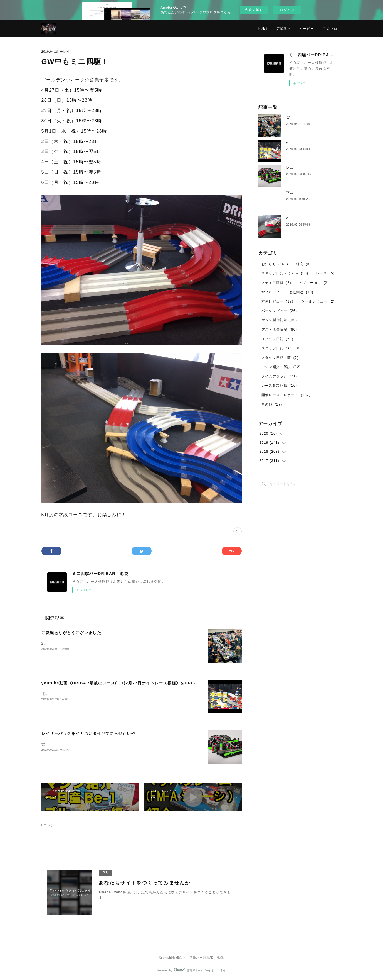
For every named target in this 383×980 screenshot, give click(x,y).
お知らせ (275, 264)
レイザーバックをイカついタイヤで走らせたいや (89, 733)
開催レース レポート (286, 395)
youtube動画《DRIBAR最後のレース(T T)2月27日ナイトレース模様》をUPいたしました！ (131, 683)
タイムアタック (279, 376)
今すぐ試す (254, 10)
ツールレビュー (318, 301)
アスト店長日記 (279, 330)
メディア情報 (276, 283)
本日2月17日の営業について (310, 192)
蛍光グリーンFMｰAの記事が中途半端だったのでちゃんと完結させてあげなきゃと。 (112, 744)
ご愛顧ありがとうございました (71, 633)
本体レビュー (277, 301)
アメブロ (330, 28)
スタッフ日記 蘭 (280, 358)
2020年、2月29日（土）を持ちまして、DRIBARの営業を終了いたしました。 (107, 643)
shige (271, 292)
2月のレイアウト (300, 218)
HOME (263, 28)
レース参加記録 (279, 386)
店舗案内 (284, 28)
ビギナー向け (315, 283)
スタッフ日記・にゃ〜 (285, 273)
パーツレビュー (279, 311)
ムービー (307, 28)
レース (325, 273)
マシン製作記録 (279, 320)
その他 (272, 404)
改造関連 (301, 292)
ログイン (287, 10)
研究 (303, 264)
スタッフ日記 (277, 339)
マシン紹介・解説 (281, 367)
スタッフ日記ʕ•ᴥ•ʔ (281, 348)
